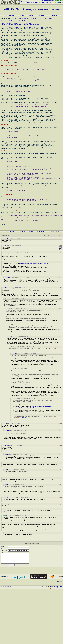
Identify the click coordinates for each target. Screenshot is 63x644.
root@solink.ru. (22, 22)
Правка (31, 15)
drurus (7, 568)
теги (50, 2)
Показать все (56, 288)
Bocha (8, 330)
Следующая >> (55, 15)
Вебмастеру (59, 642)
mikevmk (7, 315)
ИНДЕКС (22, 15)
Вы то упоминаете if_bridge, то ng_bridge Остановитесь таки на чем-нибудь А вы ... (33, 402)
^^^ (23, 330)
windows (33, 18)
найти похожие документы (47, 18)
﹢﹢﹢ (26, 291)
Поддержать (52, 642)
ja (6, 576)
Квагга (6, 305)
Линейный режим (48, 288)
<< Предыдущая (9, 15)
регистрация (52, 0)
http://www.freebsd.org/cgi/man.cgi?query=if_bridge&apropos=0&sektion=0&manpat (32, 460)
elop (6, 561)
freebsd (20, 18)
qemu (14, 18)
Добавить (45, 642)
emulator (26, 18)
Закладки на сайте (6, 641)
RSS (60, 288)
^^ (22, 330)
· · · (29, 291)
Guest (7, 557)
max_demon (10, 586)
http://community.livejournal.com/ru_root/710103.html (26, 30)
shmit (7, 550)
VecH (6, 298)
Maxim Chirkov (58, 641)
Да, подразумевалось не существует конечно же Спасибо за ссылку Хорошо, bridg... (36, 470)
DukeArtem (7, 291)
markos (7, 498)
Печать (42, 15)
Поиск (47, 2)
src (38, 15)
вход (47, 0)
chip (6, 340)
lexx (6, 476)
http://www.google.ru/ (8, 564)
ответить (22, 291)
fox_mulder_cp (9, 516)
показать (19, 402)
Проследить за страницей (8, 642)
